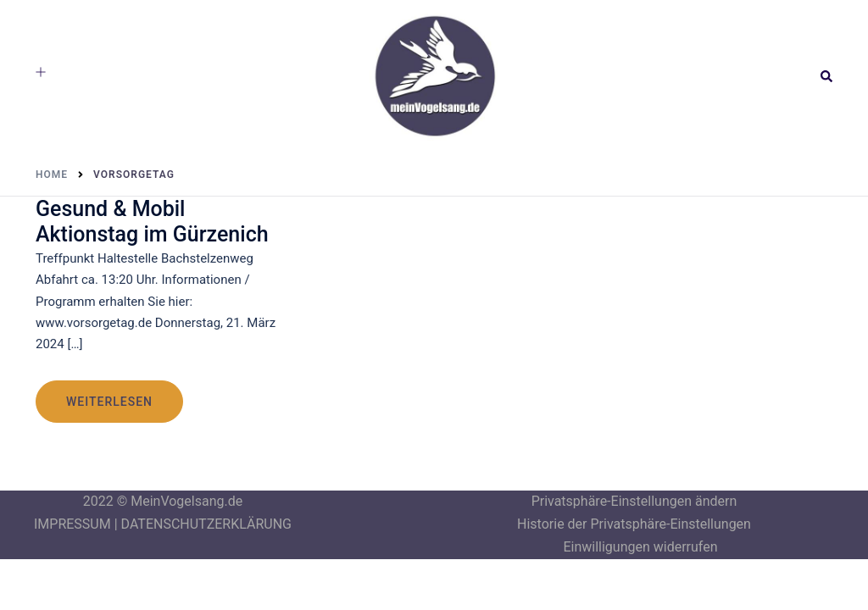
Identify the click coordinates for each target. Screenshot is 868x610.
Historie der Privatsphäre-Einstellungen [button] (634, 524)
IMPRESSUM (72, 524)
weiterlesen (109, 402)
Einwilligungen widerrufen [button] (640, 547)
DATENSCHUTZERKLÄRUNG (206, 524)
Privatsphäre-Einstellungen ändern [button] (634, 501)
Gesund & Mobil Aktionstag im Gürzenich (152, 222)
